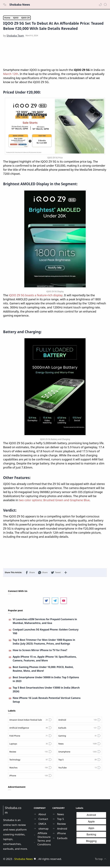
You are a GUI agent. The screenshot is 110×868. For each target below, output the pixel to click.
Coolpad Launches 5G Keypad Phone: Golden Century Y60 (46, 633)
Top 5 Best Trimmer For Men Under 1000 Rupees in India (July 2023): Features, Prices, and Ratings (44, 643)
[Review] (31, 753)
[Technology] (31, 761)
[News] (80, 745)
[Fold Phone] (31, 737)
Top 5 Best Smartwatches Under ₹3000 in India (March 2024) (46, 691)
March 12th (11, 75)
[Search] (105, 5)
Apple (91, 823)
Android (91, 817)
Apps (91, 830)
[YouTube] (80, 769)
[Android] (80, 721)
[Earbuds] (80, 729)
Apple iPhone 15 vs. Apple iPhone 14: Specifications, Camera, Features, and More (45, 660)
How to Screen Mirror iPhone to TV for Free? (40, 652)
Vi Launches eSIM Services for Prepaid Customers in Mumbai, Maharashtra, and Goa (45, 623)
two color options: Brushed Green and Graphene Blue (54, 502)
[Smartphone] (80, 753)
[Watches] (31, 769)
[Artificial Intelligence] (31, 729)
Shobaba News (20, 5)
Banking (91, 836)
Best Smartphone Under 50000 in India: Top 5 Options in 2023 (46, 681)
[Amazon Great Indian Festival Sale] (31, 721)
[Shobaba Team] (15, 37)
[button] (100, 5)
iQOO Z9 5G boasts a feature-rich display (36, 297)
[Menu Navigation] (5, 5)
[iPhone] (31, 777)
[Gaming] (80, 737)
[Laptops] (31, 745)
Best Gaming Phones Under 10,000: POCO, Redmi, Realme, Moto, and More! (43, 670)
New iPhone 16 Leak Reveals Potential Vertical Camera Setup (47, 701)
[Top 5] (80, 761)
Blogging (91, 843)
